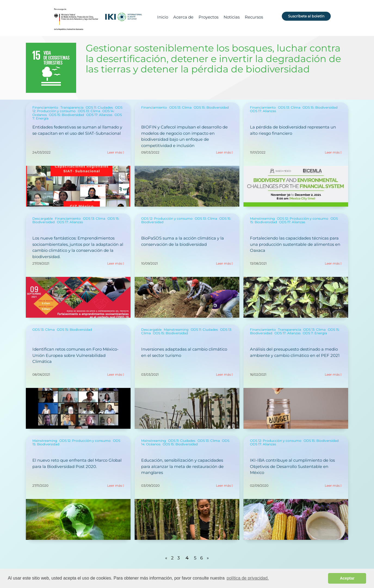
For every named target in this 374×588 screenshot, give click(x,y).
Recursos (254, 17)
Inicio (163, 17)
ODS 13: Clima (89, 111)
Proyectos (208, 17)
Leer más (115, 152)
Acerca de (183, 17)
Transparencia (72, 107)
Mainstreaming (262, 218)
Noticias (232, 17)
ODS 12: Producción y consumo (167, 218)
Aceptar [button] (347, 578)
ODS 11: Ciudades (99, 107)
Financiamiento (45, 107)
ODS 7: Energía (315, 333)
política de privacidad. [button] (248, 578)
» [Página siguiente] (208, 558)
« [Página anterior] (166, 558)
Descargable (43, 218)
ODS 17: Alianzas (99, 115)
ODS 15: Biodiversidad (67, 115)
